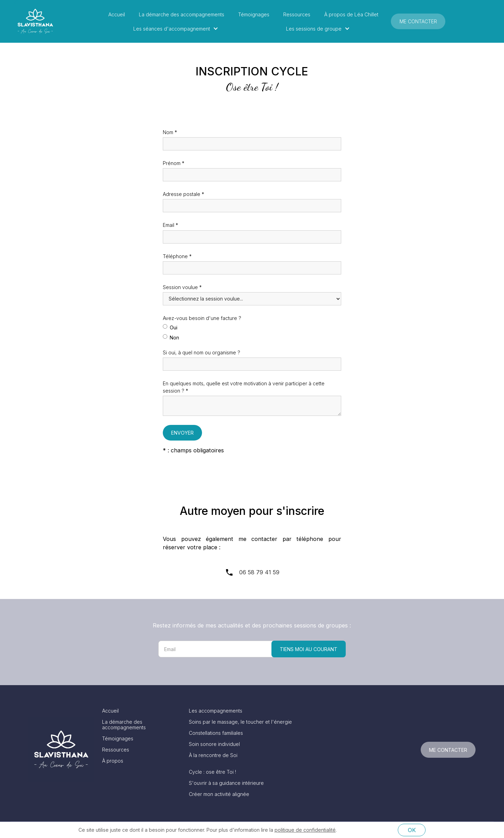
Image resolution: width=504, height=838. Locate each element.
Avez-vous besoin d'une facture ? (202, 318)
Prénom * (174, 163)
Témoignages (254, 14)
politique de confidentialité (305, 830)
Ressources (297, 14)
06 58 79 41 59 (259, 572)
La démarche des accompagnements (182, 14)
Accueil (117, 14)
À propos (113, 761)
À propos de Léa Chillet (351, 14)
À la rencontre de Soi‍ (213, 755)
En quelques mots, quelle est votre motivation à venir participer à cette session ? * (244, 387)
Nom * (170, 132)
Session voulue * (182, 287)
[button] (178, 29)
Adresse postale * (183, 194)
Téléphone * (177, 256)
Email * (170, 225)
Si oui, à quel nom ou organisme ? (201, 352)
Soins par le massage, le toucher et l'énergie (240, 722)
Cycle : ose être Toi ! (212, 772)
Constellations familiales (216, 733)
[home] (35, 21)
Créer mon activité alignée (219, 794)
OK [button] (412, 830)
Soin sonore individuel (214, 744)
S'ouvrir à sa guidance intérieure (226, 783)
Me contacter (418, 21)
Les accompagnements (216, 711)
